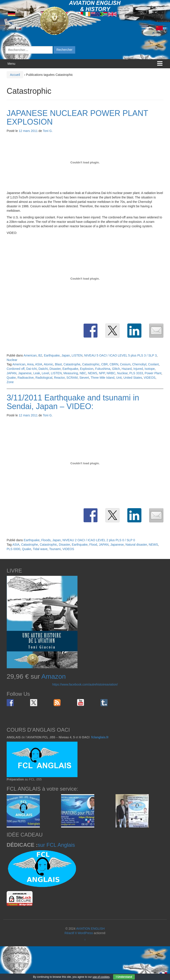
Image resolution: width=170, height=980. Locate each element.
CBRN (114, 364)
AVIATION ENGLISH (90, 929)
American (30, 355)
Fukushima (103, 369)
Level (45, 373)
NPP (102, 373)
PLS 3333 (136, 373)
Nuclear (12, 360)
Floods (46, 540)
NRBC (111, 373)
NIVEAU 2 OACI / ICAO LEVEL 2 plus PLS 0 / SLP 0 (99, 540)
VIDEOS (150, 378)
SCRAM (72, 378)
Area (30, 364)
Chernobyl (139, 364)
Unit (119, 378)
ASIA (39, 364)
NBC (83, 373)
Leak (37, 373)
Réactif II (71, 933)
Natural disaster (136, 545)
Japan (66, 355)
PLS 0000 (14, 549)
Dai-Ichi (31, 369)
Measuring (71, 373)
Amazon (54, 676)
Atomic (48, 364)
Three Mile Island (103, 378)
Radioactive (26, 378)
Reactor (59, 378)
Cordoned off (16, 369)
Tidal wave (40, 549)
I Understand (124, 977)
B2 (40, 355)
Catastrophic (91, 364)
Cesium (125, 364)
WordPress (85, 933)
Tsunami (55, 549)
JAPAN (12, 373)
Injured (138, 369)
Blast (58, 364)
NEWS (93, 373)
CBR (104, 364)
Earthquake (52, 355)
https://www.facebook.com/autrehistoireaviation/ (85, 684)
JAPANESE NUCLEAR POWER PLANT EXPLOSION (77, 118)
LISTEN (77, 355)
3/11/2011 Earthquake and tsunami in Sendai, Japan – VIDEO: (73, 402)
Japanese (25, 373)
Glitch (116, 369)
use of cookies (101, 977)
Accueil (15, 75)
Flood (93, 545)
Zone (10, 382)
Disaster (55, 369)
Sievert (84, 378)
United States (133, 378)
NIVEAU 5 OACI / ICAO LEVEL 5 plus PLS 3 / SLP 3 (120, 355)
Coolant (153, 364)
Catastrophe (72, 364)
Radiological (44, 378)
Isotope (150, 369)
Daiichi (43, 369)
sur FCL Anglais (56, 845)
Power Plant (153, 373)
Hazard (127, 369)
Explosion (87, 369)
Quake (11, 378)
